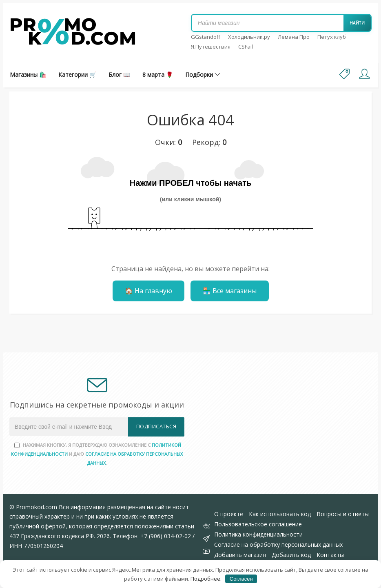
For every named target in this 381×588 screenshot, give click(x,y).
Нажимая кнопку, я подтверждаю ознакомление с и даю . (97, 454)
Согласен (241, 579)
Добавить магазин (240, 555)
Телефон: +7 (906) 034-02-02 (152, 536)
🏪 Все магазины (230, 291)
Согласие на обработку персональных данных (278, 545)
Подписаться (156, 427)
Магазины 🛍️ (28, 75)
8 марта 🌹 (158, 75)
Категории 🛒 (77, 75)
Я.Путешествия (211, 47)
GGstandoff (206, 37)
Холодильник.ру (249, 37)
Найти (357, 23)
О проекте (229, 514)
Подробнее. (206, 579)
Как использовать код (280, 514)
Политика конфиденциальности (258, 534)
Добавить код (291, 555)
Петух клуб (332, 37)
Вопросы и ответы (343, 514)
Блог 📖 (119, 75)
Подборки (203, 75)
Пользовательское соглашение (258, 524)
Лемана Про (294, 37)
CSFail (246, 47)
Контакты (330, 555)
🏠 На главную (148, 291)
